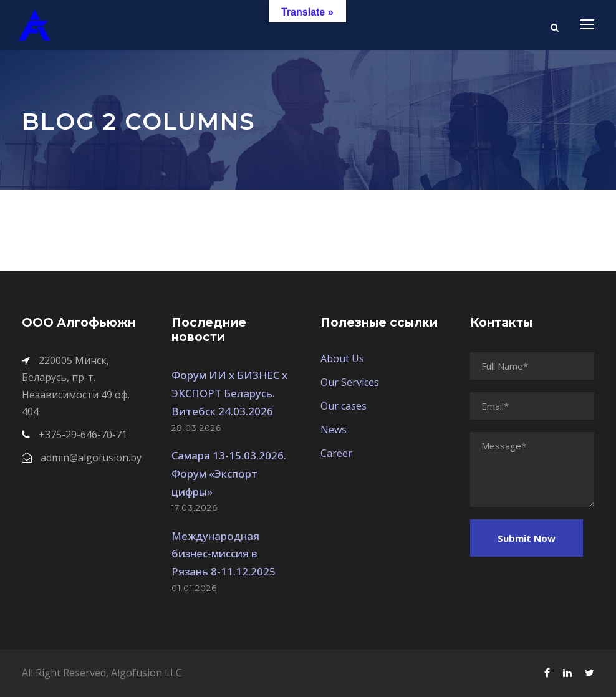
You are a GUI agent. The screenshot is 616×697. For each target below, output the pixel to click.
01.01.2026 (194, 588)
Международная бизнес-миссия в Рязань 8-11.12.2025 (224, 554)
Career (336, 453)
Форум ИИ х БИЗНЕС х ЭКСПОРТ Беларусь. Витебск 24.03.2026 (229, 393)
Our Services (350, 382)
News (334, 430)
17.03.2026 (195, 507)
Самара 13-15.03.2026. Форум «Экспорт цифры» (229, 473)
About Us (342, 358)
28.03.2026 (196, 428)
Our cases (344, 406)
